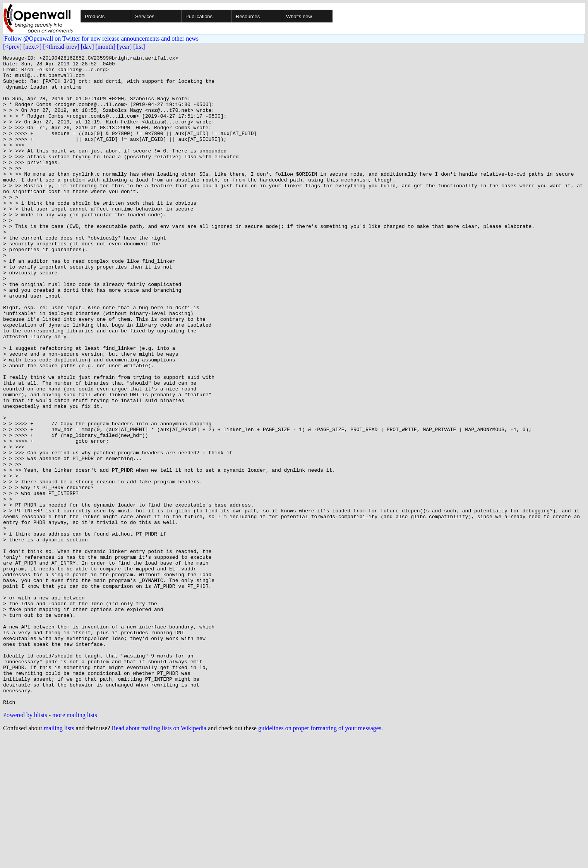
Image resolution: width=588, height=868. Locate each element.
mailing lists (59, 858)
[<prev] (12, 47)
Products (95, 16)
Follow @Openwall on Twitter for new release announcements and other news (101, 39)
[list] (139, 47)
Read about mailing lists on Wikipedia (159, 858)
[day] (87, 47)
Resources (248, 16)
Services (145, 16)
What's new (299, 16)
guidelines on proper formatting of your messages (320, 858)
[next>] (32, 47)
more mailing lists (75, 845)
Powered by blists (25, 845)
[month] (106, 47)
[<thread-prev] (61, 47)
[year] (124, 47)
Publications (199, 16)
